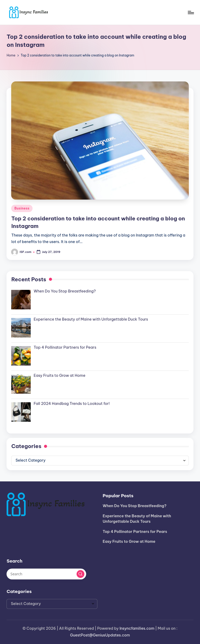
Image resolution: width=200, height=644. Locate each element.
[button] (80, 574)
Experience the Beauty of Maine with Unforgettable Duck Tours (137, 519)
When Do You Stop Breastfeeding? (135, 506)
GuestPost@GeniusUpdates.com (100, 635)
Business (22, 208)
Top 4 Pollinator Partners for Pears (135, 532)
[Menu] (190, 12)
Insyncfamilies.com (137, 628)
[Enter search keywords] (46, 574)
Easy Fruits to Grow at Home (129, 541)
